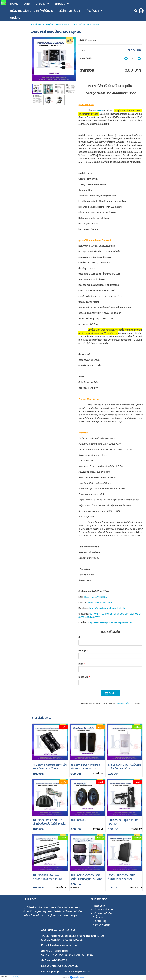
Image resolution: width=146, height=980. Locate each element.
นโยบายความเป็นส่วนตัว (125, 703)
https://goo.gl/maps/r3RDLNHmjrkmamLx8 (110, 623)
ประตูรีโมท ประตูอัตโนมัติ (56, 25)
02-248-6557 (93, 617)
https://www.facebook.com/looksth (107, 608)
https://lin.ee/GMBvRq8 (100, 603)
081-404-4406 (97, 614)
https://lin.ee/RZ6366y (95, 597)
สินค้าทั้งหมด (36, 25)
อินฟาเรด (99, 111)
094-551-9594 (112, 614)
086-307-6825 (127, 614)
